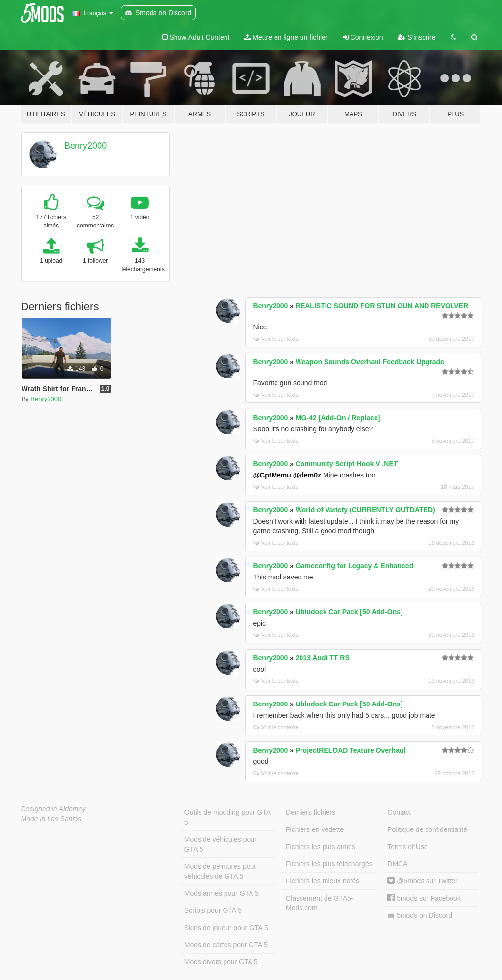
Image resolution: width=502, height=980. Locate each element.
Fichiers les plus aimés (321, 847)
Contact (399, 812)
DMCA (397, 864)
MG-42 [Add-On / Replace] (338, 418)
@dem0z (307, 475)
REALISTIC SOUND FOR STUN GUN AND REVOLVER (382, 306)
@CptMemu (272, 475)
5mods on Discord (420, 916)
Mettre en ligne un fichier (286, 37)
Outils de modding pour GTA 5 (227, 817)
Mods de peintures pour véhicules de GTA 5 (220, 871)
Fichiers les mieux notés (323, 881)
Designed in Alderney (54, 809)
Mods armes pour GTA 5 (221, 893)
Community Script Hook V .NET (347, 464)
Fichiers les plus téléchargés (329, 864)
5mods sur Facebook (424, 898)
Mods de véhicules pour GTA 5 (221, 844)
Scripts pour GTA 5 (213, 910)
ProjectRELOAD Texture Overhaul (351, 750)
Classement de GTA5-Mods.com (319, 903)
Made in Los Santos (51, 819)
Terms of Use (407, 847)
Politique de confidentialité (427, 829)
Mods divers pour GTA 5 (221, 962)
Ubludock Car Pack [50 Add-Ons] (349, 612)
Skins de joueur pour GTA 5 (226, 928)
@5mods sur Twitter (422, 881)
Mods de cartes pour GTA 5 (226, 945)
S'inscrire (416, 37)
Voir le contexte (276, 339)
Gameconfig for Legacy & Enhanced (354, 566)
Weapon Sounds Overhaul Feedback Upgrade (370, 362)
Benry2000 (86, 146)
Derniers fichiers (311, 812)
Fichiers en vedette (315, 829)
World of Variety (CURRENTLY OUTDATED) (365, 510)
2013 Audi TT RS (323, 658)
